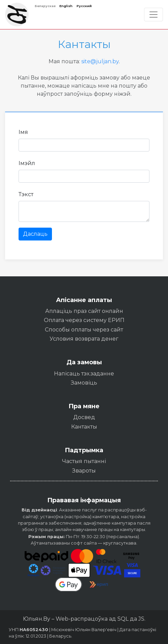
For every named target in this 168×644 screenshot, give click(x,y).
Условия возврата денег (84, 339)
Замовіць (84, 383)
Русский (84, 6)
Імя (23, 132)
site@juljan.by (100, 61)
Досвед (84, 417)
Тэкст (26, 194)
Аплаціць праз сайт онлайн (84, 311)
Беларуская (45, 6)
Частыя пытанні (84, 461)
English (66, 6)
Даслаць (35, 234)
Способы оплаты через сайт (84, 330)
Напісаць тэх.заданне (84, 374)
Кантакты (84, 427)
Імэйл (27, 163)
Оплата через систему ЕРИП (84, 320)
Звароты (84, 471)
